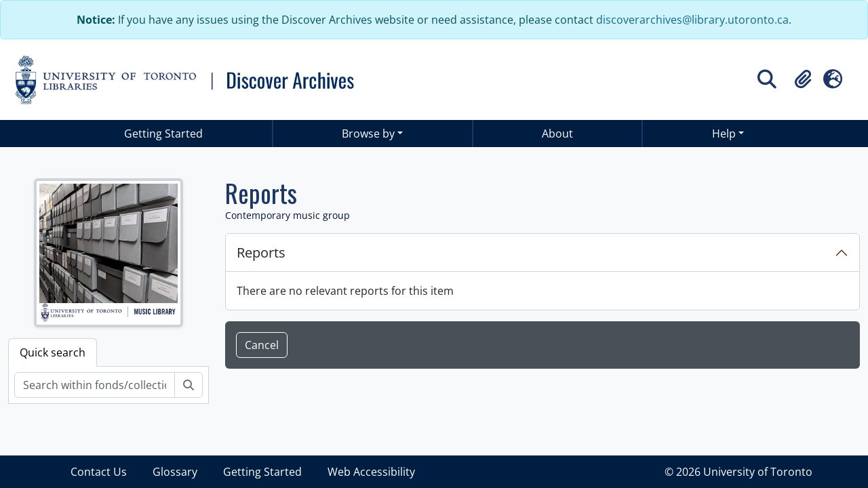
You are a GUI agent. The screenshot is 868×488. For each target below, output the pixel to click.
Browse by (368, 134)
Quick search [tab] (53, 352)
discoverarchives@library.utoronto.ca (692, 20)
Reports (261, 252)
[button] (803, 79)
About (557, 134)
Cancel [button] (262, 345)
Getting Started (163, 134)
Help (724, 134)
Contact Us (99, 472)
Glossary (175, 472)
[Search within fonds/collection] (95, 385)
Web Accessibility (371, 472)
